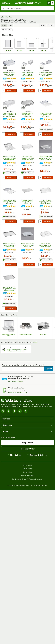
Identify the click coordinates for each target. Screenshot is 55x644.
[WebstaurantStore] (27, 400)
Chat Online (14, 455)
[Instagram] (3, 411)
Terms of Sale (27, 465)
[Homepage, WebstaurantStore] (27, 3)
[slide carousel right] (52, 45)
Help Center (27, 443)
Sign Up (49, 369)
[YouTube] (9, 411)
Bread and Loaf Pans (26, 334)
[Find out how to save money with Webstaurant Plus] (5, 79)
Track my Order (28, 449)
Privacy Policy (28, 469)
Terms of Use (28, 472)
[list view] (10, 25)
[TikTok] (20, 411)
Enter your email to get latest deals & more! (23, 365)
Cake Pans (43, 334)
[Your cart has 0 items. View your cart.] (50, 3)
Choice (35, 342)
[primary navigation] (6, 3)
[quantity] (4, 91)
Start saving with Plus (16, 381)
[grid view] (4, 25)
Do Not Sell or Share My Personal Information (28, 479)
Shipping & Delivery (37, 455)
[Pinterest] (26, 411)
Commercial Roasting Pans (9, 335)
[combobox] (27, 8)
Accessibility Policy (28, 476)
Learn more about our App (18, 392)
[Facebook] (14, 411)
